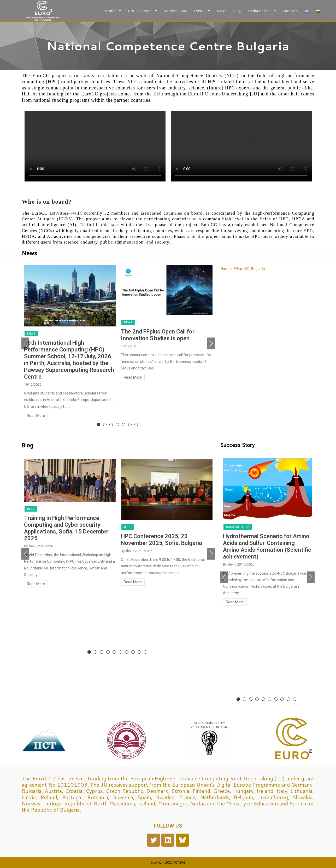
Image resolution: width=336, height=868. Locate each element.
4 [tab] (117, 425)
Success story (238, 527)
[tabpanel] (70, 343)
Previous (25, 343)
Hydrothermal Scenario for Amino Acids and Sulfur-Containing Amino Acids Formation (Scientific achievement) (267, 546)
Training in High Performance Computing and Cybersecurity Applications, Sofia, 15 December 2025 (67, 528)
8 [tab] (133, 652)
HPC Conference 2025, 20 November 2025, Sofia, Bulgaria (161, 540)
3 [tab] (111, 425)
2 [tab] (105, 425)
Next (211, 343)
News (31, 334)
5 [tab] (124, 425)
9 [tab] (139, 652)
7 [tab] (136, 425)
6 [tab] (130, 425)
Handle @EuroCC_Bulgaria (243, 268)
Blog (31, 509)
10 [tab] (146, 652)
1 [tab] (99, 425)
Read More (36, 416)
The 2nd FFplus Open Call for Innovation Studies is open (158, 335)
